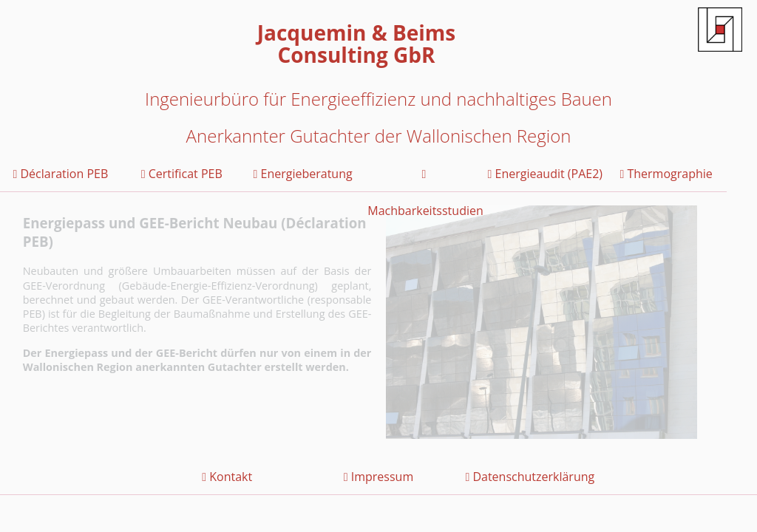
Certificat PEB (182, 174)
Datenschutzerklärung (530, 477)
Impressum (378, 477)
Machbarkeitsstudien (424, 180)
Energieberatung (303, 174)
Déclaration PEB (61, 174)
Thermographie (666, 174)
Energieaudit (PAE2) (546, 174)
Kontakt (227, 477)
